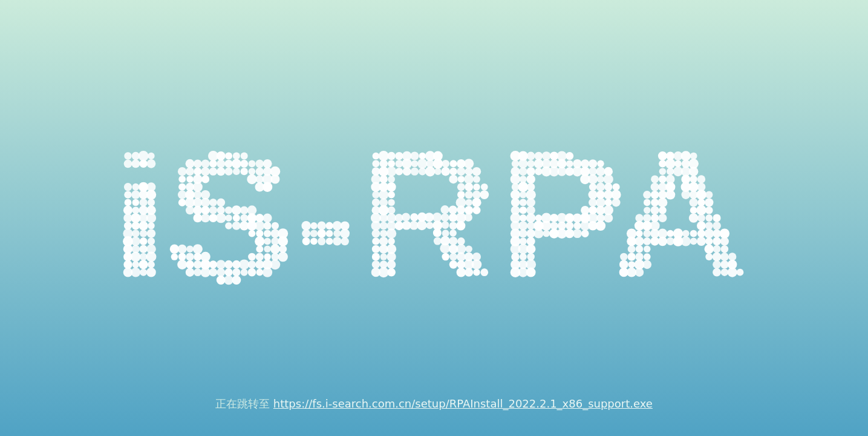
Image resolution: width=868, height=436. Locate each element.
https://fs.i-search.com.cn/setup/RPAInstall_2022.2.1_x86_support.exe (463, 404)
